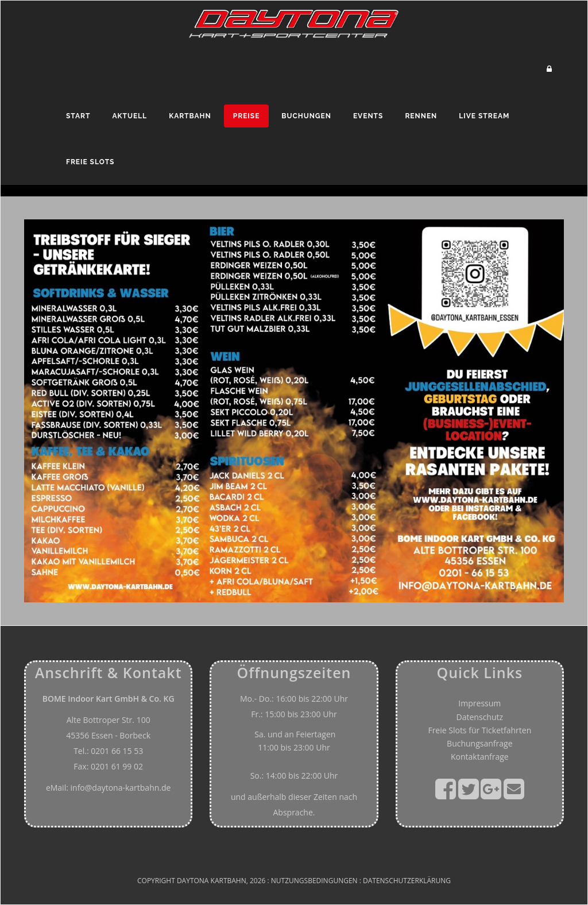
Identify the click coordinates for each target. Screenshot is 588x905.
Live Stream (484, 116)
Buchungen (306, 116)
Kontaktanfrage (480, 757)
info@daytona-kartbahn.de (121, 788)
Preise (247, 116)
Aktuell (129, 116)
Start (78, 116)
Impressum (479, 703)
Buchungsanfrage (479, 743)
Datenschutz (480, 717)
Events (368, 116)
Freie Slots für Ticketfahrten (479, 730)
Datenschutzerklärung (407, 881)
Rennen (421, 116)
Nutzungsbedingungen (314, 881)
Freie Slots (90, 162)
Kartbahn (190, 116)
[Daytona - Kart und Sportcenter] (294, 23)
